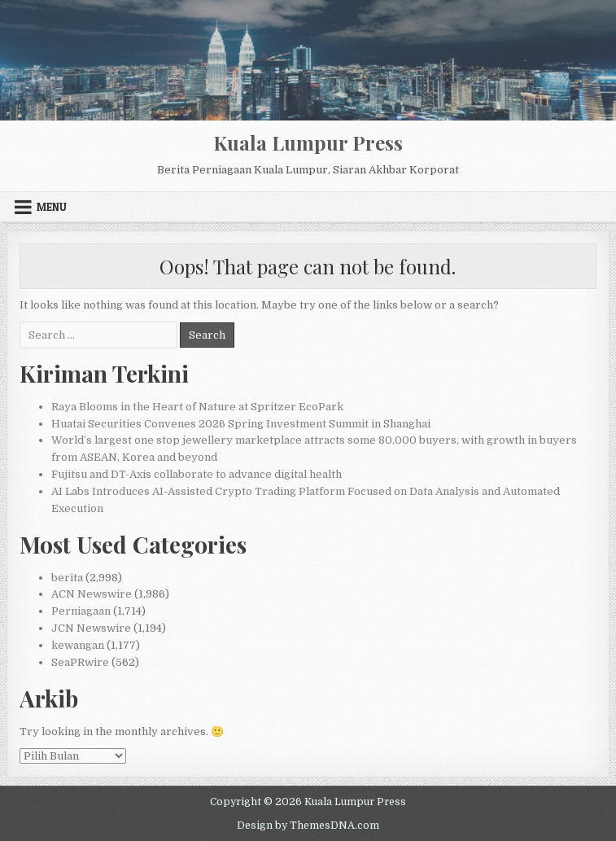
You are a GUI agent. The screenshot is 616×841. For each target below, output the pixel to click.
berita (67, 578)
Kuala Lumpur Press (308, 142)
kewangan (78, 645)
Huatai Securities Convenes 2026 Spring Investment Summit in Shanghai (241, 424)
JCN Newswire (91, 628)
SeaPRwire (80, 662)
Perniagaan (81, 611)
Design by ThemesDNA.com (308, 826)
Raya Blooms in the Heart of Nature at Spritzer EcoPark (197, 407)
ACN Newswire (92, 594)
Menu (52, 207)
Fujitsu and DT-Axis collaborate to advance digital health (197, 474)
